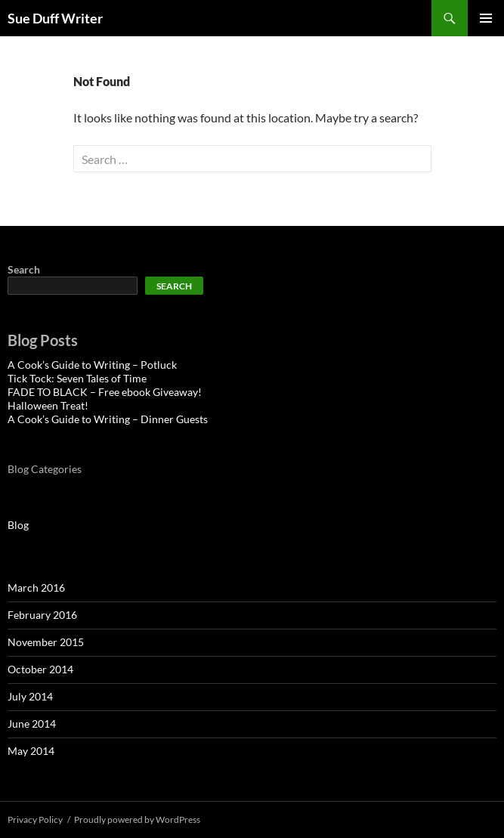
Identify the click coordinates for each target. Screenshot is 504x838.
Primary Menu (486, 18)
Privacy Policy (35, 819)
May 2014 (31, 751)
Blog (18, 525)
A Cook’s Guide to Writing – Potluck (92, 365)
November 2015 (46, 642)
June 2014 (32, 724)
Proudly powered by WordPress (137, 819)
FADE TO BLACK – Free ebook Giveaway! (105, 392)
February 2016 (42, 615)
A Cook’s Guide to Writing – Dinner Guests (108, 419)
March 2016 (36, 588)
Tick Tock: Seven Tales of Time (77, 378)
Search (24, 269)
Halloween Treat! (48, 405)
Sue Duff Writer (55, 18)
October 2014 (40, 669)
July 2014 (30, 696)
